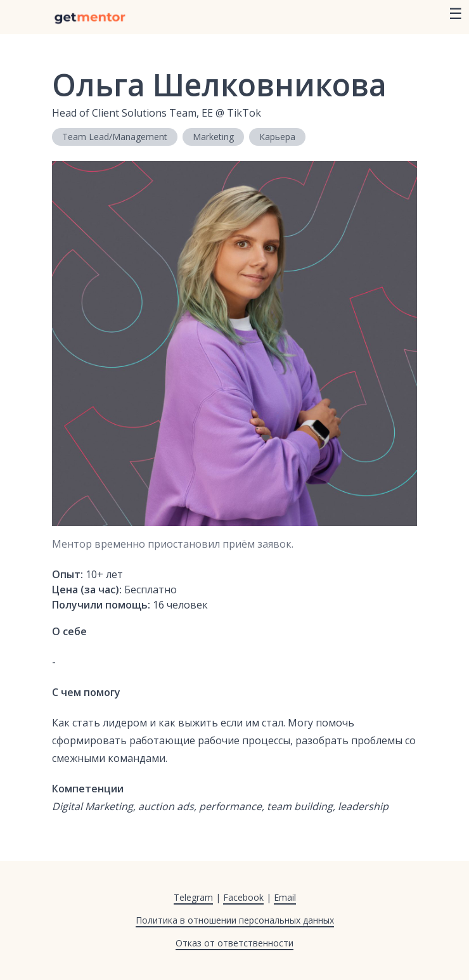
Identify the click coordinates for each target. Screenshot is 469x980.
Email (285, 897)
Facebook (243, 897)
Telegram (193, 897)
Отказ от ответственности (234, 943)
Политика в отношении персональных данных (235, 920)
